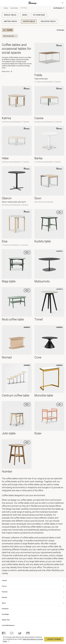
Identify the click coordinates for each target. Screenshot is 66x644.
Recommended (10, 36)
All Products (58, 8)
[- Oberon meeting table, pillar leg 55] (17, 186)
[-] (49, 145)
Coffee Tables (29, 21)
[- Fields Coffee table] (49, 63)
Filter (8, 30)
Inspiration (5, 609)
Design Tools (6, 620)
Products (6, 8)
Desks (25, 15)
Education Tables (48, 21)
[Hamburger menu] (63, 3)
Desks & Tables (14, 8)
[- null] (17, 105)
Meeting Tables (10, 21)
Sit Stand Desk (39, 15)
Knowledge (5, 614)
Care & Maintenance (8, 625)
